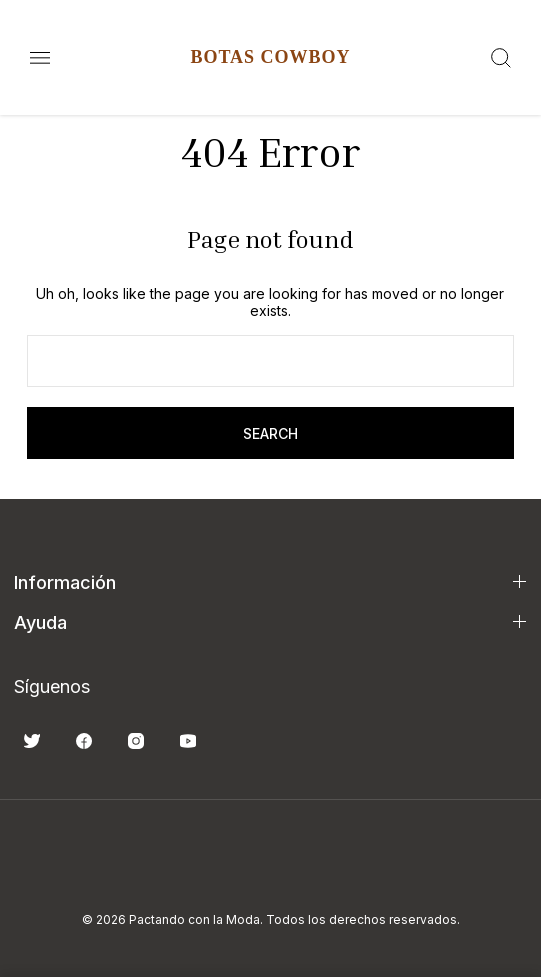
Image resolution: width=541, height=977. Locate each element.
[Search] (501, 58)
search (270, 433)
